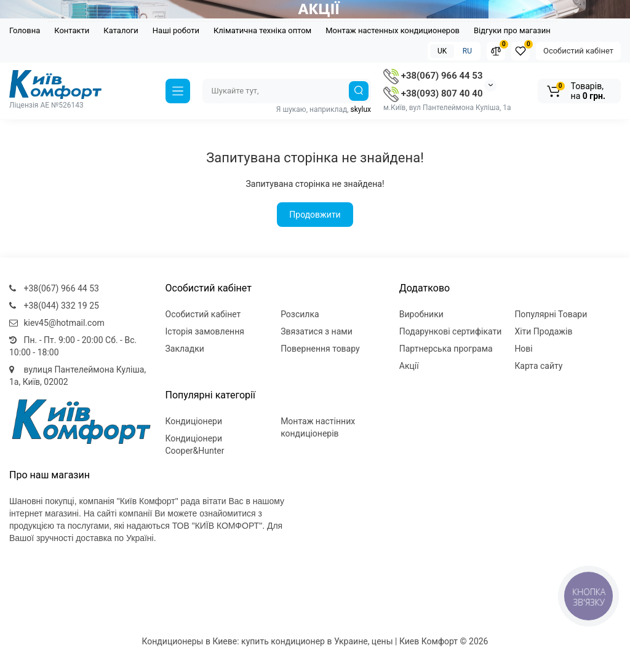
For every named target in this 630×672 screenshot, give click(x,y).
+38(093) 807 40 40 (433, 93)
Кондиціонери (194, 421)
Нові (523, 349)
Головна (25, 30)
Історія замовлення (205, 331)
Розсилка (300, 314)
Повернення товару (320, 349)
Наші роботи (176, 30)
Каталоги (121, 30)
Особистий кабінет (578, 51)
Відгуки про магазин (512, 30)
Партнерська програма (446, 349)
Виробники (421, 314)
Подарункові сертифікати (451, 331)
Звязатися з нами (317, 331)
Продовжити (315, 215)
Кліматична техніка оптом (262, 30)
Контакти (72, 30)
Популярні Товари (551, 314)
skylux (361, 109)
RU (467, 51)
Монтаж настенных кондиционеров (393, 30)
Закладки (185, 349)
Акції (409, 366)
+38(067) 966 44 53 (433, 76)
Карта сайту (538, 366)
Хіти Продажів (543, 331)
